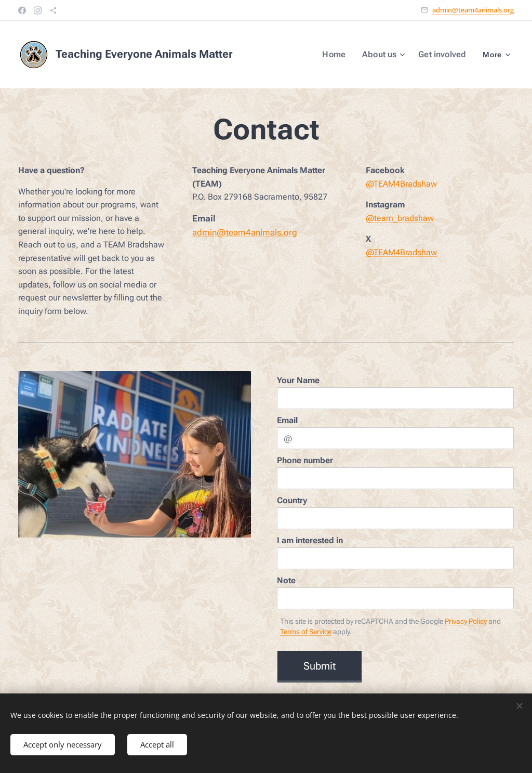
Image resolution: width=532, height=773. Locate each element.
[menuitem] (342, 55)
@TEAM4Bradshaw (401, 183)
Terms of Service (306, 632)
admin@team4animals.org (473, 10)
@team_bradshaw (400, 218)
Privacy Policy (466, 621)
